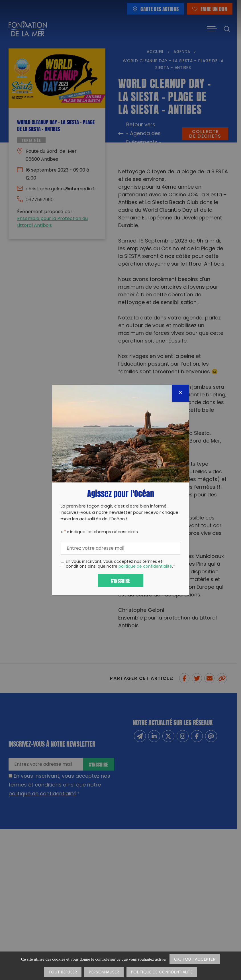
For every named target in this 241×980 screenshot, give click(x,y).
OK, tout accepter (195, 960)
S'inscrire (120, 580)
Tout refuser (63, 972)
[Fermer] (180, 393)
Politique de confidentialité (162, 972)
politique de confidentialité (145, 567)
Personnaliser (104, 972)
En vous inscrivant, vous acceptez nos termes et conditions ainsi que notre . (120, 565)
